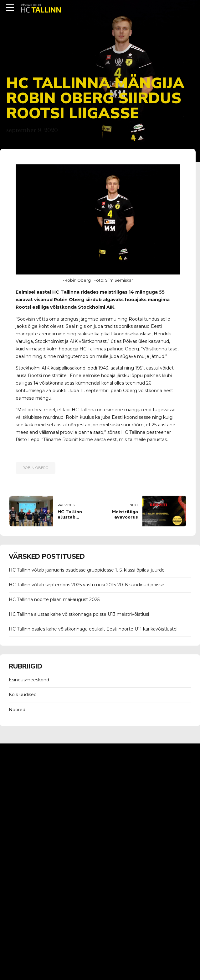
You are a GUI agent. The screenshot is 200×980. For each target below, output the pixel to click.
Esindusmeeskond (29, 680)
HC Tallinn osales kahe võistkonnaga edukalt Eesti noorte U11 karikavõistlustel (93, 629)
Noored (17, 710)
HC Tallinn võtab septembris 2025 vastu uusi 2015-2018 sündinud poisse (87, 585)
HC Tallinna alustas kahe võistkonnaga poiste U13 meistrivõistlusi (79, 614)
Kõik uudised (23, 695)
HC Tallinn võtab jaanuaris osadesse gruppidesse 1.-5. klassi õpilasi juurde (87, 570)
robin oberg (35, 468)
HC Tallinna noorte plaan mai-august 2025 (54, 599)
